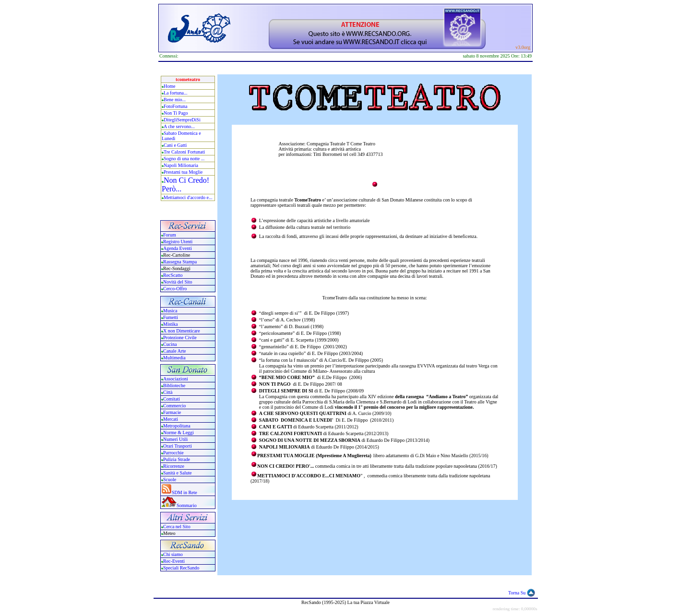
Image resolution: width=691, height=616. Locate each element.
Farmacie (172, 412)
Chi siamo (173, 554)
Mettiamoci (175, 197)
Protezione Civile (180, 338)
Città (168, 392)
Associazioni (176, 379)
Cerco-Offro (175, 289)
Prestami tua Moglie (183, 172)
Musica (170, 311)
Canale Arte (174, 351)
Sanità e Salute (177, 473)
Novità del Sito (178, 282)
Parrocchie (173, 453)
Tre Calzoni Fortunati (184, 152)
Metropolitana (177, 426)
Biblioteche (174, 385)
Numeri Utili (176, 439)
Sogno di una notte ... (184, 159)
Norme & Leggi (179, 432)
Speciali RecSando (181, 568)
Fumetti (171, 317)
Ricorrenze (174, 466)
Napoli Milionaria (181, 165)
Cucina (170, 344)
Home (169, 86)
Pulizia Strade (177, 459)
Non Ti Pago (176, 113)
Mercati (171, 419)
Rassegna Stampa (180, 262)
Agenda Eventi (178, 248)
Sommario (187, 505)
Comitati (172, 399)
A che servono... (179, 126)
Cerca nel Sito (177, 527)
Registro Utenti (178, 242)
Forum (170, 235)
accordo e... (201, 197)
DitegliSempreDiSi (182, 120)
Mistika (171, 324)
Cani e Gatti (175, 145)
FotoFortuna (175, 106)
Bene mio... (175, 100)
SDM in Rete (185, 492)
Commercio (174, 406)
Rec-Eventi (174, 561)
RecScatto (173, 275)
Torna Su (517, 593)
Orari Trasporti (178, 446)
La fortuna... (175, 93)
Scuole (170, 480)
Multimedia (174, 358)
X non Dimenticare (182, 331)
